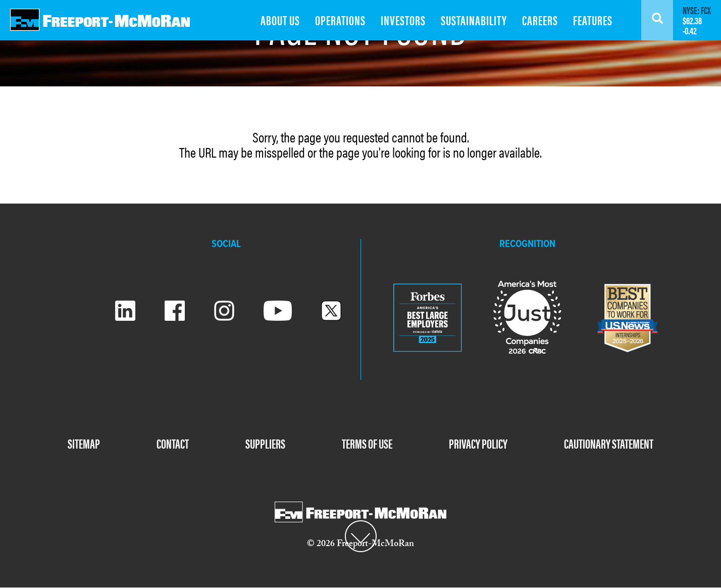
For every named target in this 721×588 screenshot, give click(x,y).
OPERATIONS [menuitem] (340, 20)
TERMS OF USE (367, 443)
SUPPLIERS (265, 443)
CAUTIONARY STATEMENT (609, 443)
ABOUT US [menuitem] (280, 20)
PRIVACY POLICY (478, 443)
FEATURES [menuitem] (593, 20)
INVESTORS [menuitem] (403, 20)
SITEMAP (84, 443)
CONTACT (173, 443)
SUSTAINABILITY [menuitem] (474, 20)
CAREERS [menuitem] (540, 20)
